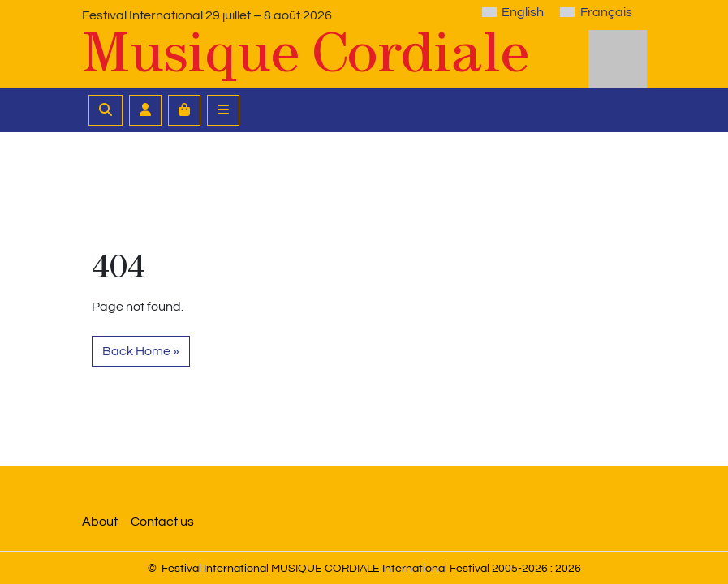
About (100, 522)
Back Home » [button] (141, 351)
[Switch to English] (513, 12)
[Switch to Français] (596, 12)
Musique (306, 52)
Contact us (162, 522)
